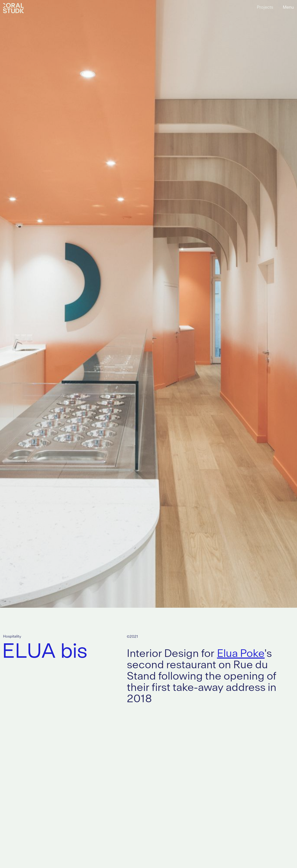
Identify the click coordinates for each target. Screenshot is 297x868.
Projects (265, 7)
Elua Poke (241, 654)
